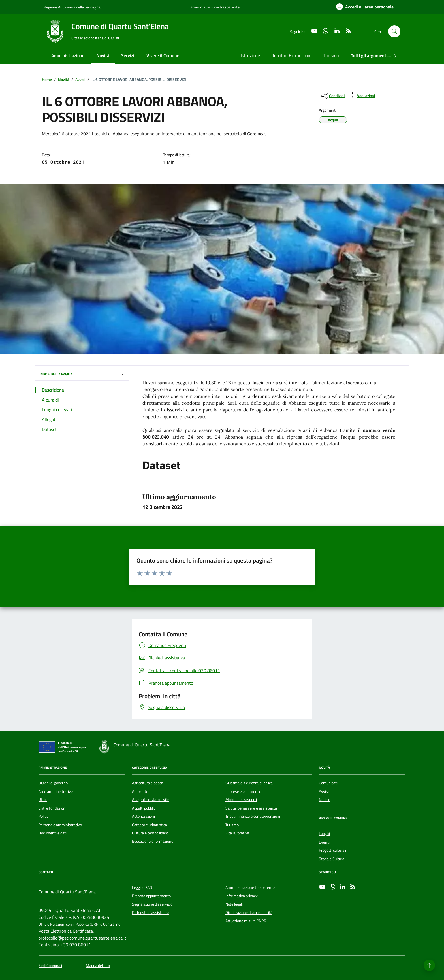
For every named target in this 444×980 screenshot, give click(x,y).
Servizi (128, 55)
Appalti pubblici (144, 808)
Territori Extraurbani (292, 55)
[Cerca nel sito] (394, 32)
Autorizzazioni (143, 816)
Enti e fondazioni (52, 808)
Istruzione (250, 55)
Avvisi (324, 791)
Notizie (325, 800)
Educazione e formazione (153, 841)
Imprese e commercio (243, 791)
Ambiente (140, 791)
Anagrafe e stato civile (150, 800)
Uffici (43, 800)
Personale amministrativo (60, 825)
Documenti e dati (53, 833)
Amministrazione (68, 55)
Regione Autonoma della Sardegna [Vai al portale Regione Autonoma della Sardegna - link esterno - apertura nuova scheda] (72, 7)
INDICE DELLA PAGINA (82, 374)
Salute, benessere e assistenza (251, 808)
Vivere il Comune (163, 55)
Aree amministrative (56, 791)
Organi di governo (53, 783)
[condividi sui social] (332, 96)
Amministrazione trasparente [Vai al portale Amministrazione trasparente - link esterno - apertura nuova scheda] (215, 7)
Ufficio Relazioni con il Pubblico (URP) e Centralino (79, 924)
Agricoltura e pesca (148, 783)
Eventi (324, 842)
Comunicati (328, 783)
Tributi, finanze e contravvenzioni (253, 816)
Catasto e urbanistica (150, 825)
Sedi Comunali (50, 966)
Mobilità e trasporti (241, 800)
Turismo (331, 55)
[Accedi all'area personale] (365, 7)
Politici (44, 816)
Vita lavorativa (237, 833)
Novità (103, 55)
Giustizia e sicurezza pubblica (249, 783)
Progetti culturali (332, 850)
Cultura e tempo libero (150, 833)
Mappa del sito (98, 966)
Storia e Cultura (332, 859)
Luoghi (324, 834)
